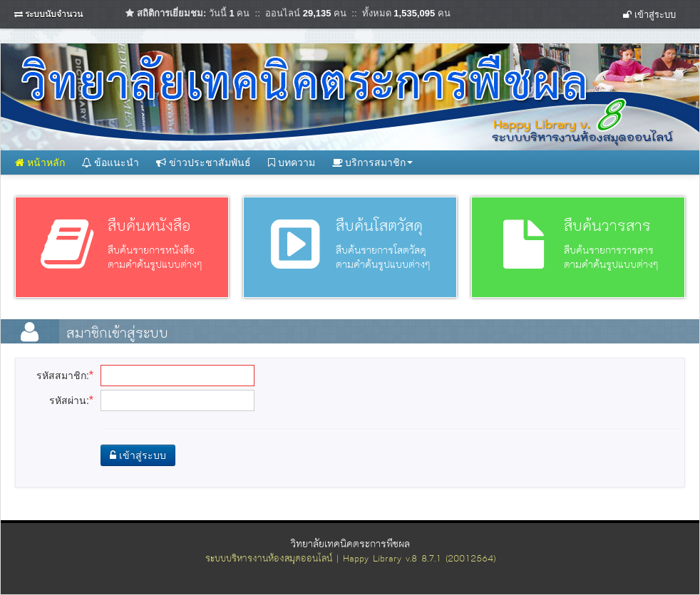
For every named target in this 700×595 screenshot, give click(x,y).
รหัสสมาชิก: (65, 375)
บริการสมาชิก (373, 162)
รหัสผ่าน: (71, 400)
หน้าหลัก (40, 162)
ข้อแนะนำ (110, 162)
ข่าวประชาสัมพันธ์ (204, 162)
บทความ (292, 162)
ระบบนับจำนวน (54, 14)
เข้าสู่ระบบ (649, 15)
